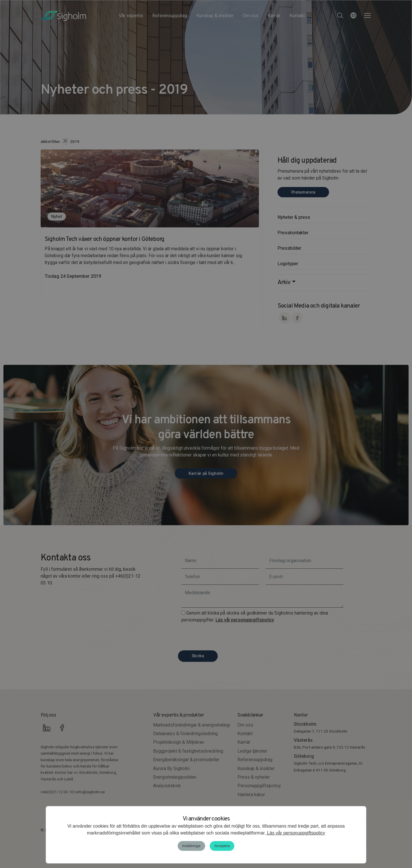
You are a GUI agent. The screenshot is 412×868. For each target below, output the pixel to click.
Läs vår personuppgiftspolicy (295, 833)
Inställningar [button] (192, 846)
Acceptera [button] (222, 846)
